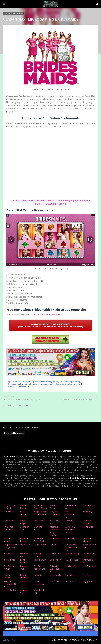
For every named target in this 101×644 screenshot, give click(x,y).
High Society (55, 575)
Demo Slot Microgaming (23, 382)
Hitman (53, 545)
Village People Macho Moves (40, 513)
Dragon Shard (89, 505)
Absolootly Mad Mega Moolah (70, 530)
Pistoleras (54, 581)
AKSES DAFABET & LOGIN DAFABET (84, 640)
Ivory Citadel (39, 521)
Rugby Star (87, 581)
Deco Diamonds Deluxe (70, 514)
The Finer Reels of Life (39, 567)
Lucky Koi (38, 575)
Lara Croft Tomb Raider (40, 540)
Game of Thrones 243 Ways (10, 584)
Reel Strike (55, 538)
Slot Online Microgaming (61, 384)
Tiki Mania (9, 512)
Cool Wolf (70, 575)
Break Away (23, 567)
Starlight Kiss (71, 566)
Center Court (56, 554)
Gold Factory (56, 560)
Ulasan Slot (79, 384)
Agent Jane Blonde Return (40, 507)
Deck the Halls (24, 555)
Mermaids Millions (87, 540)
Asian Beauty (40, 560)
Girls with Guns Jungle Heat (55, 569)
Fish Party (87, 575)
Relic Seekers (24, 513)
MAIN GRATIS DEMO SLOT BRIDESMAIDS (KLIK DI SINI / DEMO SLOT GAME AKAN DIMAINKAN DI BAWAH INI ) (51, 325)
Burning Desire (37, 555)
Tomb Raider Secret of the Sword (71, 547)
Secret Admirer (8, 540)
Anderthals (70, 521)
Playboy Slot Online (25, 576)
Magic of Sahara (54, 507)
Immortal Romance (9, 528)
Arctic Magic (23, 522)
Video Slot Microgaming (18, 387)
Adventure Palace (25, 540)
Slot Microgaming (15, 384)
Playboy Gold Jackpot (10, 507)
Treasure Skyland (87, 522)
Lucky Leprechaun (39, 583)
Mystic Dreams (8, 576)
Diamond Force (38, 528)
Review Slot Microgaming (47, 382)
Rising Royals (88, 512)
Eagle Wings (23, 561)
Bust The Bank (89, 566)
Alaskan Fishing (72, 554)
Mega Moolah (40, 545)
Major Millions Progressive (11, 546)
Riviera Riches (72, 560)
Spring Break (88, 527)
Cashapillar (9, 554)
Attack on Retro (54, 522)
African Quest (10, 521)
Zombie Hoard (24, 507)
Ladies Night (71, 538)
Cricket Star (25, 581)
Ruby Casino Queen (71, 507)
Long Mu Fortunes (54, 513)
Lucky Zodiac (10, 590)
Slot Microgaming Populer (36, 384)
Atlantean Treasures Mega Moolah (54, 531)
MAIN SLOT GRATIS (59, 640)
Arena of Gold (24, 591)
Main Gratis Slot (52, 315)
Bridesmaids (71, 581)
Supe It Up (25, 545)
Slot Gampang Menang (70, 382)
